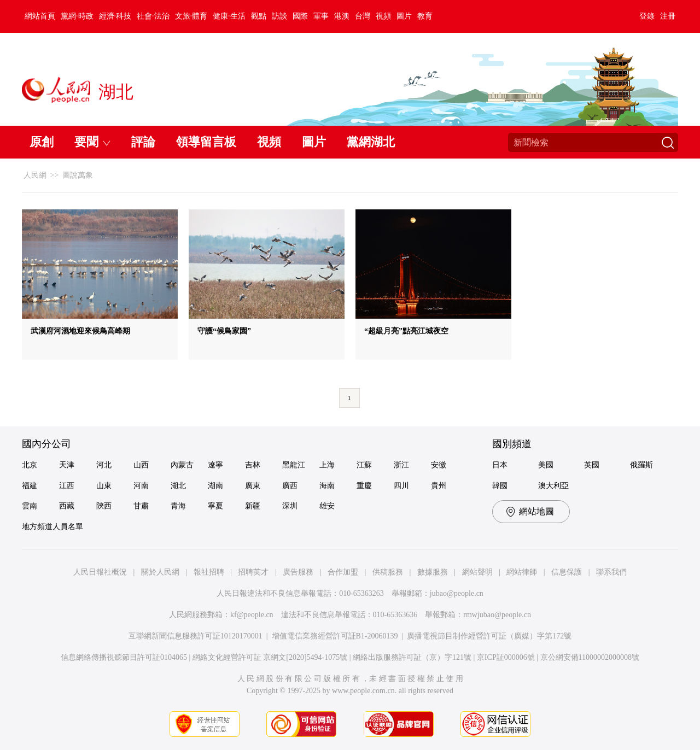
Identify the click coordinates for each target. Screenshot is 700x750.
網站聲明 (477, 572)
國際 (300, 16)
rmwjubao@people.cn (497, 615)
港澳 (342, 16)
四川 (401, 486)
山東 (104, 486)
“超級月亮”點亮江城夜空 (406, 331)
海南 (327, 486)
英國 (592, 465)
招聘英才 (253, 572)
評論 (143, 142)
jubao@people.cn (457, 593)
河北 (104, 465)
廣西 (290, 486)
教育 (425, 16)
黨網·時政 (77, 16)
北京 (30, 465)
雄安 (327, 506)
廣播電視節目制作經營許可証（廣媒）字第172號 (489, 636)
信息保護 (567, 572)
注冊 (668, 16)
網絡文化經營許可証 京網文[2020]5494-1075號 (270, 657)
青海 (178, 506)
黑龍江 (294, 465)
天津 (67, 465)
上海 (327, 465)
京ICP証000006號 (506, 657)
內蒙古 (182, 465)
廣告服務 (298, 572)
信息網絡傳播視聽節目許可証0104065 (124, 657)
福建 (30, 486)
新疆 (253, 506)
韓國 (500, 486)
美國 (546, 465)
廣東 (253, 486)
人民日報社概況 (100, 572)
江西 (67, 486)
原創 (42, 142)
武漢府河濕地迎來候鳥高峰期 (80, 331)
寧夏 (215, 506)
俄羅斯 (641, 465)
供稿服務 (388, 572)
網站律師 (522, 572)
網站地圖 (536, 511)
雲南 (30, 506)
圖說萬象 (78, 175)
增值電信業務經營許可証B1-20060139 (335, 636)
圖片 (404, 16)
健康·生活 (229, 16)
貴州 (439, 486)
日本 (500, 465)
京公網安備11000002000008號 (590, 657)
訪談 (279, 16)
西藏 (67, 506)
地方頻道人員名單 (52, 527)
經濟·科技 (115, 16)
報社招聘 (209, 572)
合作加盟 (343, 572)
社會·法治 (153, 16)
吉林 (253, 465)
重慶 (364, 486)
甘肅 (141, 506)
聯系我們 (611, 572)
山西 (141, 465)
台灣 (363, 16)
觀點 (259, 16)
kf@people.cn (252, 615)
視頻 (383, 16)
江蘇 (364, 465)
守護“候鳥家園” (224, 331)
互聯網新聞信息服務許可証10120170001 (196, 636)
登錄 (647, 16)
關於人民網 (160, 572)
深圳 (290, 506)
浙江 (401, 465)
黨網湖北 (371, 142)
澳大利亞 (553, 486)
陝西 (104, 506)
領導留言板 (206, 142)
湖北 (178, 486)
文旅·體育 (191, 16)
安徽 (439, 465)
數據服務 (433, 572)
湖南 (215, 486)
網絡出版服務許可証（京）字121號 (412, 657)
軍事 (321, 16)
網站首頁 (40, 16)
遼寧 (215, 465)
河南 (141, 486)
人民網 (35, 175)
